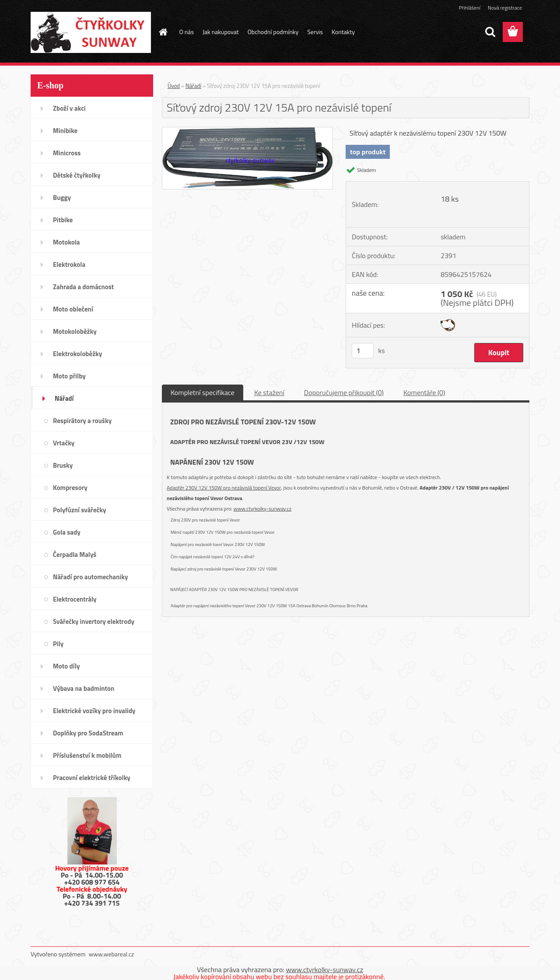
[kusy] (363, 351)
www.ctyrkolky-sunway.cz (262, 509)
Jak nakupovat (221, 32)
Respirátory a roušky (82, 421)
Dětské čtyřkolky (77, 175)
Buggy (62, 198)
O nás (187, 32)
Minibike (65, 131)
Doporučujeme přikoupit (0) (344, 392)
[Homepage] (163, 32)
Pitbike (63, 220)
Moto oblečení (73, 309)
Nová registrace (505, 8)
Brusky (63, 465)
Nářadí (64, 398)
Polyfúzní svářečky (80, 510)
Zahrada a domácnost (83, 287)
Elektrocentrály (75, 599)
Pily (58, 644)
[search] (490, 32)
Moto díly (66, 666)
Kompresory (70, 488)
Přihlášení (470, 8)
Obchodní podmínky (273, 32)
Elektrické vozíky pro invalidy (94, 711)
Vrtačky (64, 443)
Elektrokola (69, 264)
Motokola (66, 242)
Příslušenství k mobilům (87, 755)
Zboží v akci (69, 108)
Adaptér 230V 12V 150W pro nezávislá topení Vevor (224, 488)
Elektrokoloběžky (77, 354)
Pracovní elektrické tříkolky (92, 778)
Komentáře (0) (424, 392)
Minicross (67, 153)
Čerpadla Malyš (75, 555)
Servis (315, 32)
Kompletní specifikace (203, 392)
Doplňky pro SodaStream (88, 733)
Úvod (174, 86)
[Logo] (91, 32)
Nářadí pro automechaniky (90, 577)
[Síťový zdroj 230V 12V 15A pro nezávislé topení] (247, 131)
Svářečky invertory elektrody (94, 621)
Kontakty (343, 32)
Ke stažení (269, 392)
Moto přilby (69, 376)
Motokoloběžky (75, 331)
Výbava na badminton (84, 688)
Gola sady (67, 532)
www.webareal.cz (112, 954)
